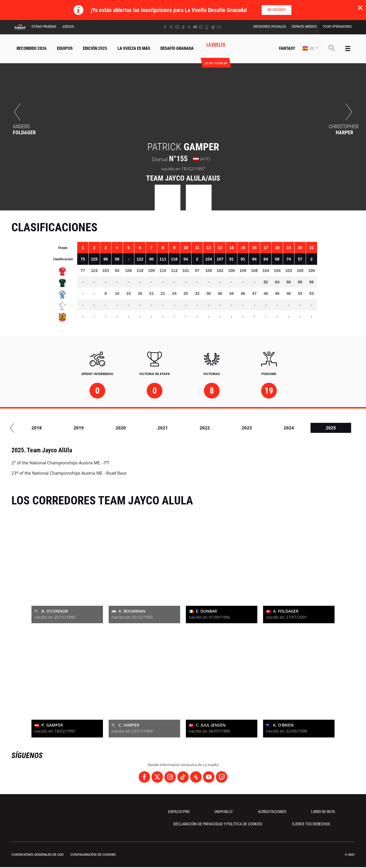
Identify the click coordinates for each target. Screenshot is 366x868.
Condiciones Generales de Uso (38, 854)
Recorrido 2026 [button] (32, 48)
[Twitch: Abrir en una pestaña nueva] (201, 27)
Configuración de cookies (93, 854)
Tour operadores (337, 26)
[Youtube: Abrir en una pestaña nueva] (195, 27)
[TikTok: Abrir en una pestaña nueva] (183, 27)
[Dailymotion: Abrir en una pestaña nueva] (213, 27)
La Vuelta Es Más (134, 48)
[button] (310, 49)
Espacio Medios (304, 26)
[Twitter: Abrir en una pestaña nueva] (171, 27)
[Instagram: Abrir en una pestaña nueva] (177, 27)
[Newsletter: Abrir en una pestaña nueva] (219, 27)
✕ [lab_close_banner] (360, 7)
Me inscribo (277, 10)
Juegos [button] (68, 26)
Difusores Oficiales (270, 26)
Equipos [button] (65, 48)
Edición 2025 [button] (95, 48)
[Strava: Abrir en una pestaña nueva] (189, 27)
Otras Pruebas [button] (44, 26)
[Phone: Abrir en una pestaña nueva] (207, 27)
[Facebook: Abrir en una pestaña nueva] (165, 27)
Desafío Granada (177, 48)
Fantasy (287, 48)
